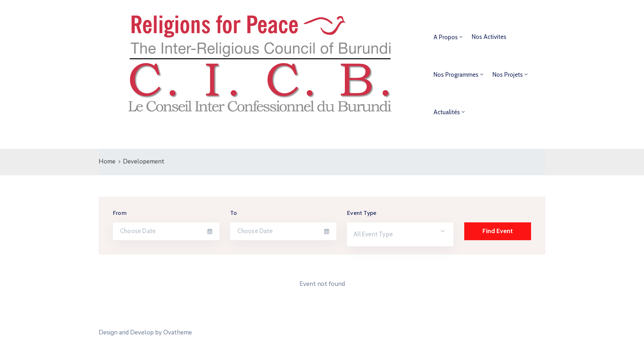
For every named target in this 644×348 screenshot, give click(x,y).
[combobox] (400, 234)
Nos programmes (456, 75)
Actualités (447, 112)
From (120, 213)
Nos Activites (489, 37)
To (234, 213)
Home (107, 162)
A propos (446, 37)
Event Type (362, 213)
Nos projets (508, 75)
